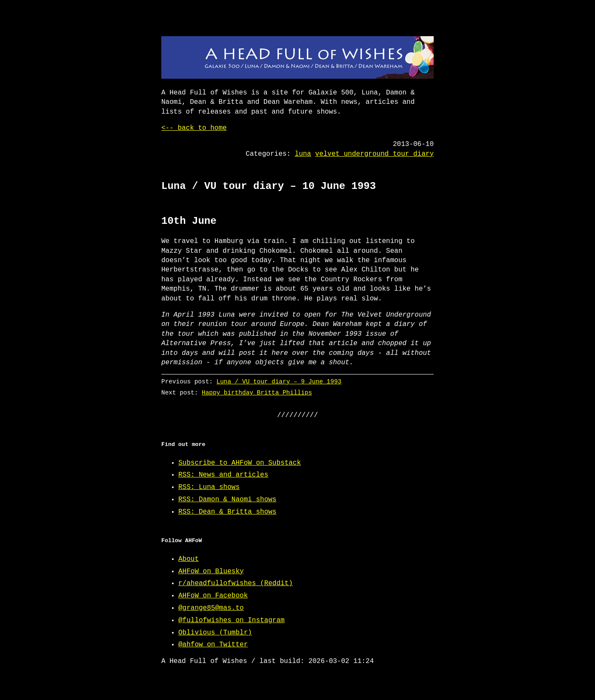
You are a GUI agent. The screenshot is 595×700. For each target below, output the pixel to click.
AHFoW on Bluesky (211, 571)
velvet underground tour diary (375, 154)
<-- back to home (194, 128)
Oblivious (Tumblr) (215, 633)
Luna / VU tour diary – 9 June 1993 (279, 381)
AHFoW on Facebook (213, 596)
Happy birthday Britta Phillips (257, 393)
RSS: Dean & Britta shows (227, 512)
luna (303, 154)
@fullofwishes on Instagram (232, 620)
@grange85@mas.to (211, 608)
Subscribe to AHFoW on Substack (240, 463)
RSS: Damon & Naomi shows (227, 500)
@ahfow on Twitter (213, 645)
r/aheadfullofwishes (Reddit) (236, 583)
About (189, 559)
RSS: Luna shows (209, 487)
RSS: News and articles (223, 475)
